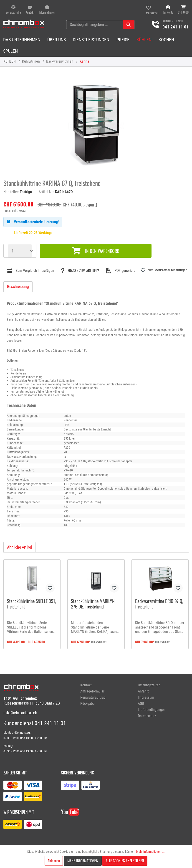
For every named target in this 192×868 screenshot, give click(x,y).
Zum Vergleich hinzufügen (30, 271)
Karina (84, 61)
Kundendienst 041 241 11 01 (35, 723)
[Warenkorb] (183, 10)
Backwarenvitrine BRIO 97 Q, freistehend (159, 604)
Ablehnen (54, 861)
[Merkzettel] (152, 10)
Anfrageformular (92, 691)
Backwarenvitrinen (60, 61)
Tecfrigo (26, 192)
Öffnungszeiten (149, 685)
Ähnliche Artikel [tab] (19, 547)
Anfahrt (143, 691)
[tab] (18, 286)
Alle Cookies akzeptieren (125, 861)
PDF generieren (122, 271)
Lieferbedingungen (152, 710)
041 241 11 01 (176, 27)
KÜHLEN (10, 61)
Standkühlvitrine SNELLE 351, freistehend (32, 604)
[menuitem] (106, 685)
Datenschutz (147, 716)
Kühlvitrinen (31, 61)
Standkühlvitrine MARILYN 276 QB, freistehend (93, 604)
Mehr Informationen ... (150, 852)
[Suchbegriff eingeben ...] (95, 25)
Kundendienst (173, 21)
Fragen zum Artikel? (80, 271)
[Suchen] (129, 25)
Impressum (146, 697)
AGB (141, 704)
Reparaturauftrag (93, 697)
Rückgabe (87, 704)
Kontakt (86, 685)
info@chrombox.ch (20, 713)
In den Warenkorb (96, 251)
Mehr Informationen (83, 861)
